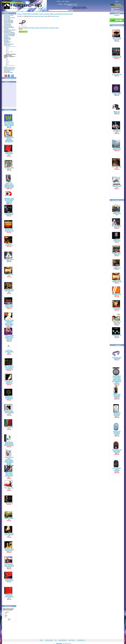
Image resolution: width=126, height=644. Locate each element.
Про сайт (60, 4)
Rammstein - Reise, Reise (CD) (117, 295)
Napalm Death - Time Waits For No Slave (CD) (9, 291)
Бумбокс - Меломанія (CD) (117, 267)
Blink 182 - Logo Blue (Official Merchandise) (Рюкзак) (117, 433)
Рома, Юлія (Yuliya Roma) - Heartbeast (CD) (9, 535)
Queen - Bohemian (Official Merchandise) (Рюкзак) (117, 470)
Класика (7, 612)
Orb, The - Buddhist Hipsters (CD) (117, 94)
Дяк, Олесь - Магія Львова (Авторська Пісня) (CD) (9, 550)
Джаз (6, 615)
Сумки (7, 59)
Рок (6, 614)
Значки (7, 49)
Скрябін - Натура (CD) (9, 275)
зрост (33, 16)
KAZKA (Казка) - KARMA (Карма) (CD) (9, 154)
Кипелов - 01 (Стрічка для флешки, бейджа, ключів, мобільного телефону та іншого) (39, 28)
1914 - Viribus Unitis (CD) (117, 167)
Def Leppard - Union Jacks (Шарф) (117, 358)
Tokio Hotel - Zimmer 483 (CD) (9, 168)
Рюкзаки (7, 53)
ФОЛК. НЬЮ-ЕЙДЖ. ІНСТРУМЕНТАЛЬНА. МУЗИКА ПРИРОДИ (9, 22)
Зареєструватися (115, 8)
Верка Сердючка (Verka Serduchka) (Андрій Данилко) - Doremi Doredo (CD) (9, 444)
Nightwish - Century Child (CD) (9, 260)
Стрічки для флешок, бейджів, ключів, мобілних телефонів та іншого (10, 56)
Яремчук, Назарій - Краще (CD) (117, 227)
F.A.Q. (75, 5)
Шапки (7, 63)
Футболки (8, 61)
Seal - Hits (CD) (9, 503)
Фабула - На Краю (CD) (9, 519)
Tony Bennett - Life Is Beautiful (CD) (9, 214)
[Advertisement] (9, 95)
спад (36, 16)
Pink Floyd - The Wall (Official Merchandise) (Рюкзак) (117, 414)
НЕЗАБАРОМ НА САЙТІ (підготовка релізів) (9, 69)
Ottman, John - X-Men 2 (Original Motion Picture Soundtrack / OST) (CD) (9, 475)
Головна (59, 1)
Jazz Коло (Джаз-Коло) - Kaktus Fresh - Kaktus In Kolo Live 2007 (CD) (9, 566)
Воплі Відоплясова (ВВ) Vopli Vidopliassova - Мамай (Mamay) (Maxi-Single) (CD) (9, 140)
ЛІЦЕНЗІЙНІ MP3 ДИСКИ (10, 30)
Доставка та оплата (69, 4)
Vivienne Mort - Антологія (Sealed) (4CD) (9, 352)
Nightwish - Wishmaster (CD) (9, 245)
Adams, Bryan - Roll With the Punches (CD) (117, 186)
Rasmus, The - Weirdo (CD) (117, 112)
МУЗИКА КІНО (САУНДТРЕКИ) (8, 24)
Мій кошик (117, 14)
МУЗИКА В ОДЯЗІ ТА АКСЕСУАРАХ (9, 45)
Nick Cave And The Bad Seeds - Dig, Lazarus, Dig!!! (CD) (9, 230)
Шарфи (7, 64)
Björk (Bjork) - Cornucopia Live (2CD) (117, 131)
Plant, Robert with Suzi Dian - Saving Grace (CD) (117, 39)
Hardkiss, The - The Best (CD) (117, 336)
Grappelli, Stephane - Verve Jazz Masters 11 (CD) (9, 413)
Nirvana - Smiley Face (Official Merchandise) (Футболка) (117, 396)
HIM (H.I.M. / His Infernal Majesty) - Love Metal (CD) (9, 398)
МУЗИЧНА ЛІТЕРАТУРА (9, 68)
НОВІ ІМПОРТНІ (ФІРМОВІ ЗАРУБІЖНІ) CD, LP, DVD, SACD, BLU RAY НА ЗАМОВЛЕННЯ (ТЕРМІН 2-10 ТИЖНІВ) (10, 34)
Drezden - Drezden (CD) (9, 427)
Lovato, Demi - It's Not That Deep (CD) (117, 57)
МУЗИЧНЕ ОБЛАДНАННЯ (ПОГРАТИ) (7, 42)
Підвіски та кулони (9, 52)
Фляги (7, 60)
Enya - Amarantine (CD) (9, 488)
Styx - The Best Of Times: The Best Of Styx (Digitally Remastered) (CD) (9, 368)
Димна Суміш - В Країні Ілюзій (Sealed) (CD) (117, 323)
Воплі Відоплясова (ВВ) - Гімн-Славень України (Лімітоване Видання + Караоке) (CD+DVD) (9, 124)
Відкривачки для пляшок (11, 47)
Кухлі (7, 50)
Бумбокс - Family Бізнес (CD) (117, 254)
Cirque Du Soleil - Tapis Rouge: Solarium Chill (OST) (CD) (9, 596)
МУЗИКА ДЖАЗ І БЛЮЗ (9, 18)
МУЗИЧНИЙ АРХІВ (8, 73)
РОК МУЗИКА (7, 17)
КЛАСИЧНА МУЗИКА (9, 15)
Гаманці (7, 48)
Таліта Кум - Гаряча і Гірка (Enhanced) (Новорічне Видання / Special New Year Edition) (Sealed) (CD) (9, 323)
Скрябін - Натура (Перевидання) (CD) (117, 281)
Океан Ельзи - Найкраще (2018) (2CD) (117, 213)
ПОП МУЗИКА (7, 19)
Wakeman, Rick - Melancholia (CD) (117, 149)
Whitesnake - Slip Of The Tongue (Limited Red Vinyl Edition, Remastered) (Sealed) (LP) (9, 200)
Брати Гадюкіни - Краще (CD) (117, 308)
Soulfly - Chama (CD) (117, 75)
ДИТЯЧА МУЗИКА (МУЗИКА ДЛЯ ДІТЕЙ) (9, 27)
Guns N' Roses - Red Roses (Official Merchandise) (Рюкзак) (117, 451)
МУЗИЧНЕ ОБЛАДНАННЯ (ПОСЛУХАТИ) (7, 38)
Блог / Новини (66, 1)
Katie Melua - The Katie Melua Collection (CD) (9, 382)
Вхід (112, 9)
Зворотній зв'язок (63, 640)
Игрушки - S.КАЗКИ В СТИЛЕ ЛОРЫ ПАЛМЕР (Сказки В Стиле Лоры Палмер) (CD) (9, 338)
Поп (6, 617)
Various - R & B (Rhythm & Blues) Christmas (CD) (9, 306)
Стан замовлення (115, 11)
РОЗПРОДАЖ (7, 71)
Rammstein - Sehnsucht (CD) (117, 240)
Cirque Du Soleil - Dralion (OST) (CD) (9, 580)
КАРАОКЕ (6, 29)
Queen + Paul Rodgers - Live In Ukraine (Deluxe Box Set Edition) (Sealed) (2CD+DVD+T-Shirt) (9, 185)
